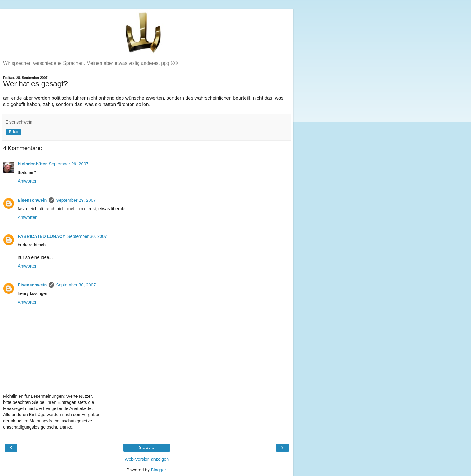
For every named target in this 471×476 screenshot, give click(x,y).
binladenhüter (32, 164)
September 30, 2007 (87, 236)
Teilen (13, 132)
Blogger (158, 470)
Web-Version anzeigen (147, 459)
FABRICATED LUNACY (42, 236)
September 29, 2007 (68, 164)
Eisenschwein (32, 200)
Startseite (147, 448)
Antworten (28, 181)
